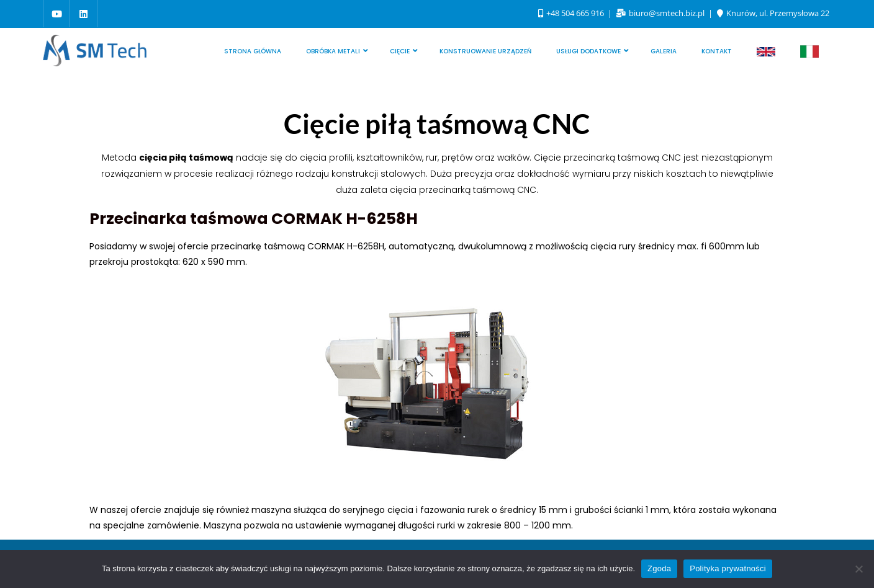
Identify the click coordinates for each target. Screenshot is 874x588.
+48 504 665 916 (572, 13)
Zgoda (659, 568)
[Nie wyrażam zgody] (858, 569)
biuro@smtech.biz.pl (661, 13)
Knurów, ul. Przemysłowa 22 (773, 13)
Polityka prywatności (728, 568)
